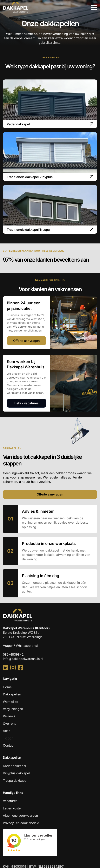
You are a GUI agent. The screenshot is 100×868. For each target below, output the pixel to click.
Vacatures (10, 801)
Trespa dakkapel (15, 781)
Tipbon (8, 738)
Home (7, 687)
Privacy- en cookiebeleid (21, 823)
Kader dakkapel (14, 766)
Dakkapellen (12, 694)
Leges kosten (13, 808)
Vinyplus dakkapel (16, 773)
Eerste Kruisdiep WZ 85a (22, 633)
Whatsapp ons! (27, 646)
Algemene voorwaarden (20, 815)
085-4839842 (13, 654)
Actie (7, 731)
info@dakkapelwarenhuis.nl (23, 659)
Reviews (9, 716)
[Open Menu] (94, 8)
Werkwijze (10, 702)
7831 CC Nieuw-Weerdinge (23, 637)
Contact (9, 745)
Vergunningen (13, 709)
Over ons (10, 724)
